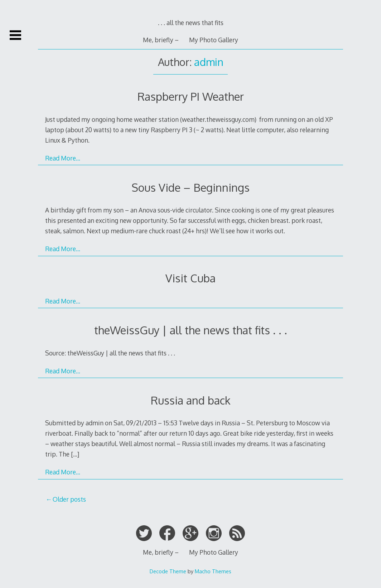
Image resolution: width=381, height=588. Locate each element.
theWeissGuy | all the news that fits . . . (191, 330)
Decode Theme (168, 571)
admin (209, 62)
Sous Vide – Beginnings (191, 187)
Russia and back (191, 400)
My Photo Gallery (214, 40)
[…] (75, 454)
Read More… (63, 158)
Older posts (69, 499)
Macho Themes (213, 571)
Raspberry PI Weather (191, 96)
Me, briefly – (161, 40)
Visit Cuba (190, 278)
